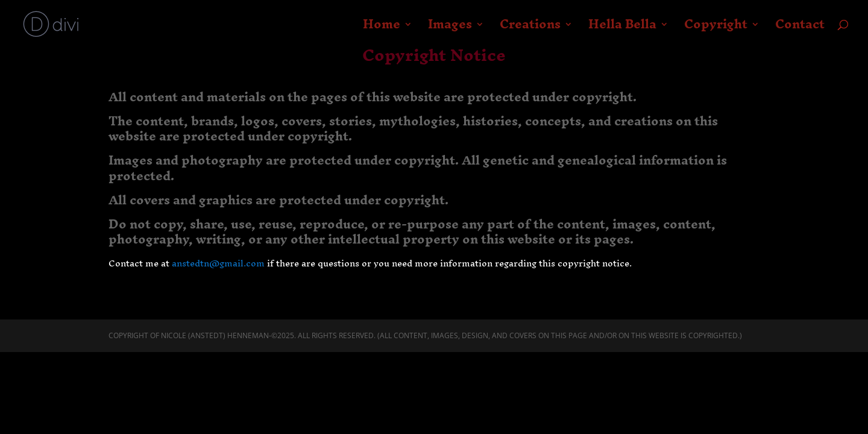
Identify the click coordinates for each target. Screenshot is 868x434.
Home (382, 29)
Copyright (716, 29)
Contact (800, 29)
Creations (530, 29)
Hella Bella (622, 29)
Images (450, 29)
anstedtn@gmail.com (218, 263)
